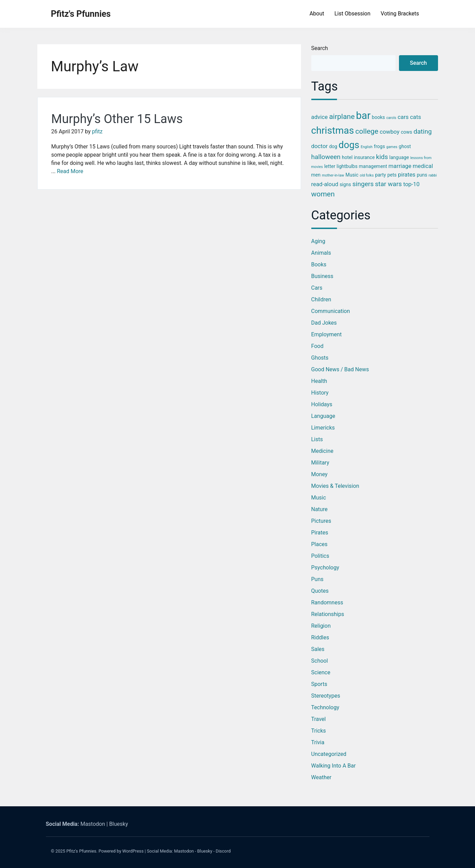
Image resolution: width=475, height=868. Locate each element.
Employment (327, 334)
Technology (325, 707)
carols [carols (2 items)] (391, 118)
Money (320, 474)
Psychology (325, 568)
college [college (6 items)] (367, 131)
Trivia (318, 742)
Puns (317, 579)
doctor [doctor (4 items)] (320, 146)
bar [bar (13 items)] (363, 116)
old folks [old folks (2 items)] (367, 175)
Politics (320, 556)
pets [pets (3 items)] (392, 175)
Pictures (321, 521)
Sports (319, 684)
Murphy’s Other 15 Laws (117, 119)
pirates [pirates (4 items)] (407, 174)
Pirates (320, 533)
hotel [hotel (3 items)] (347, 157)
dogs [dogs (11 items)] (349, 145)
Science (321, 672)
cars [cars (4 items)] (403, 117)
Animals (321, 253)
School (320, 661)
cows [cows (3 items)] (406, 132)
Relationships (328, 614)
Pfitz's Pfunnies (81, 14)
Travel (319, 719)
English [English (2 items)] (366, 147)
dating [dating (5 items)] (423, 131)
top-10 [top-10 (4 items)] (411, 184)
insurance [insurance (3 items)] (364, 157)
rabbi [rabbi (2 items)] (433, 175)
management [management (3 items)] (373, 166)
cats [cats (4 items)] (415, 117)
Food (317, 346)
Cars (317, 288)
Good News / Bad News (340, 369)
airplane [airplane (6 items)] (342, 117)
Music (319, 498)
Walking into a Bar (334, 766)
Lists (317, 439)
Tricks (319, 731)
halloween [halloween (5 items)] (326, 157)
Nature (320, 509)
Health (319, 381)
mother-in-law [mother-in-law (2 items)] (333, 175)
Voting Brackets (400, 14)
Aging (318, 241)
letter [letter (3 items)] (330, 166)
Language (323, 416)
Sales (318, 649)
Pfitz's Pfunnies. (82, 851)
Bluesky (119, 824)
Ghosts (320, 358)
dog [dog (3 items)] (333, 146)
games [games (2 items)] (392, 147)
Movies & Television (335, 486)
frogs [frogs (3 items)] (380, 146)
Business (322, 276)
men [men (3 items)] (316, 175)
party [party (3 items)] (380, 175)
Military (320, 463)
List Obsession (352, 14)
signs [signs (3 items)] (345, 184)
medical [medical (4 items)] (423, 166)
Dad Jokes (324, 323)
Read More (70, 171)
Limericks (323, 428)
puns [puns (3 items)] (422, 175)
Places (320, 544)
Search (320, 48)
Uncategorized (329, 754)
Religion (321, 626)
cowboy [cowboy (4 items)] (390, 132)
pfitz (97, 131)
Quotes (320, 591)
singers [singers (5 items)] (363, 184)
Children (321, 299)
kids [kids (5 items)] (382, 157)
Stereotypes (326, 696)
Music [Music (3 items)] (352, 175)
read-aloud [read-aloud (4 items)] (325, 184)
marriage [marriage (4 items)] (400, 166)
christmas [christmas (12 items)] (333, 130)
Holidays (322, 404)
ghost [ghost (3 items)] (405, 146)
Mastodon (93, 824)
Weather (321, 777)
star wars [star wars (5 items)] (388, 184)
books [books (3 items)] (378, 117)
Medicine (322, 451)
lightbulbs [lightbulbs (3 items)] (347, 166)
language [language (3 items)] (399, 157)
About (317, 14)
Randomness (327, 602)
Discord (223, 851)
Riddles (320, 637)
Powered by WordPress (121, 851)
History (320, 393)
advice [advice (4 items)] (320, 117)
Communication (331, 311)
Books (319, 264)
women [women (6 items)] (323, 194)
